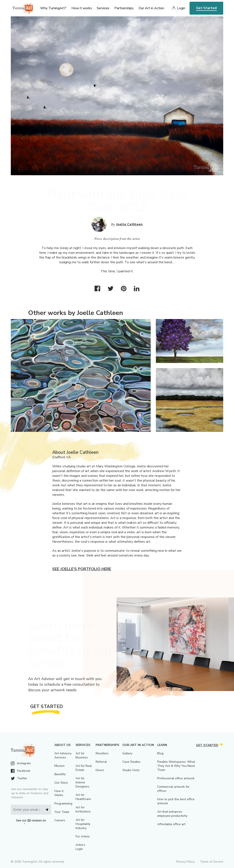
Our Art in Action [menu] (151, 8)
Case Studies (131, 762)
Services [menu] (103, 8)
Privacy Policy (185, 862)
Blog (160, 753)
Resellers (102, 753)
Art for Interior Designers (82, 782)
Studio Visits (131, 770)
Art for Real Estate (84, 768)
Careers (60, 820)
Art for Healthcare (83, 797)
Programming (63, 804)
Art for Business (82, 755)
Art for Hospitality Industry (83, 824)
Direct (100, 770)
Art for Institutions (83, 809)
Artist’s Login (80, 847)
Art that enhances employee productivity (172, 814)
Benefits (60, 774)
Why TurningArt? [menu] (53, 8)
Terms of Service (212, 862)
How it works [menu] (82, 8)
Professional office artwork (176, 778)
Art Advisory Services (63, 755)
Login (181, 8)
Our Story (61, 783)
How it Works (59, 793)
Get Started (206, 8)
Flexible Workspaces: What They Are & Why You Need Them (176, 766)
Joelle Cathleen (129, 224)
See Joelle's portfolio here (82, 569)
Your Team (62, 812)
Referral (101, 762)
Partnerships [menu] (124, 8)
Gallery (127, 753)
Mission (59, 766)
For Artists (83, 836)
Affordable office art (171, 824)
